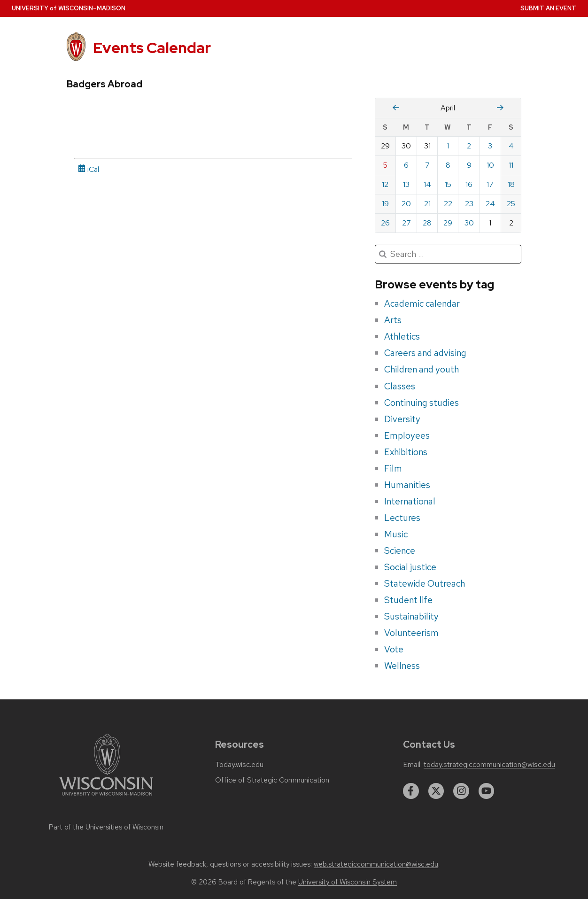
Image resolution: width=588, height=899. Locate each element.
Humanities (407, 485)
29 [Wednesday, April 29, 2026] (448, 223)
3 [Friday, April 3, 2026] (490, 146)
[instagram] (461, 791)
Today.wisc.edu (239, 765)
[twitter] (436, 791)
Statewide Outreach (425, 583)
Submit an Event (548, 8)
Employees (407, 435)
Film (393, 468)
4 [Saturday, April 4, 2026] (511, 146)
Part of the (106, 827)
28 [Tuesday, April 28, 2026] (427, 223)
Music (396, 534)
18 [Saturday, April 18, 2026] (511, 184)
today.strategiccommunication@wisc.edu (489, 765)
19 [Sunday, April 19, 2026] (385, 204)
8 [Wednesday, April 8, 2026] (448, 165)
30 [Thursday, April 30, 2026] (469, 223)
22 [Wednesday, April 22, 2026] (448, 204)
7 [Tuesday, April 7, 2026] (427, 165)
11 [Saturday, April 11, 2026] (511, 165)
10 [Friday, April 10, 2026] (490, 165)
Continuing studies (422, 403)
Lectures (402, 518)
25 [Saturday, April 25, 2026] (511, 204)
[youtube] (487, 791)
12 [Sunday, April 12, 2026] (385, 184)
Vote (394, 649)
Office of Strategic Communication (272, 780)
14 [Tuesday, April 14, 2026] (427, 184)
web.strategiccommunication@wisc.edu (376, 864)
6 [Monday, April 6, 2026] (406, 165)
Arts (393, 320)
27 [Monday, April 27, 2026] (406, 223)
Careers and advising (425, 353)
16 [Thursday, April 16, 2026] (469, 184)
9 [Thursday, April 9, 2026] (469, 165)
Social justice (410, 567)
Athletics (402, 336)
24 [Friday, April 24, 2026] (490, 204)
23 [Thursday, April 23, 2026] (469, 204)
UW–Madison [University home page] (69, 8)
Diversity (402, 419)
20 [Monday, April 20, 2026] (406, 204)
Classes (400, 386)
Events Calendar (152, 48)
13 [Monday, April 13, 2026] (406, 184)
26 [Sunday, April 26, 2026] (385, 223)
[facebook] (411, 791)
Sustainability (411, 616)
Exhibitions (406, 452)
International (410, 501)
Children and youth (422, 369)
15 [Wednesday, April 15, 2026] (448, 184)
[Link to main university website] (106, 797)
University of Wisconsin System (348, 882)
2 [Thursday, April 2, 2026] (469, 146)
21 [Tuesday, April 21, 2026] (427, 204)
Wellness (402, 666)
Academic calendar (422, 303)
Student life (408, 600)
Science (400, 550)
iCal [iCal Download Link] (89, 169)
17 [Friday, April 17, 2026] (490, 184)
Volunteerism (411, 633)
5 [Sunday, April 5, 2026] (385, 165)
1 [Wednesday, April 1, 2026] (448, 146)
